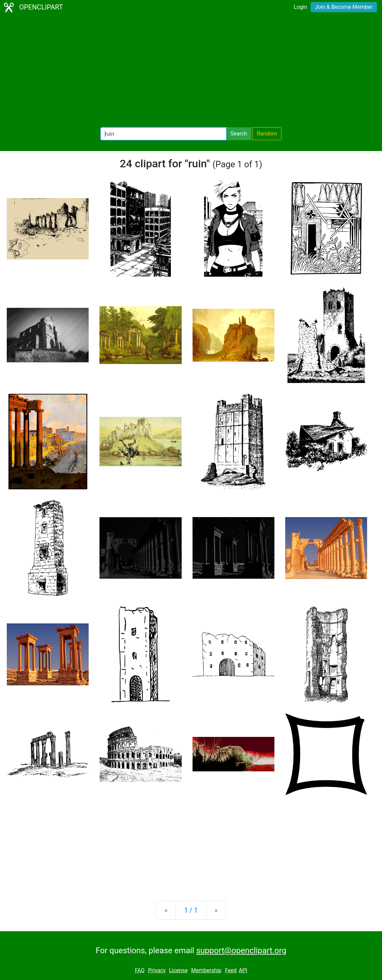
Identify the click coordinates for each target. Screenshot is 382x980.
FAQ (140, 970)
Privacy (157, 970)
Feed (231, 970)
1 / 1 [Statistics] (191, 910)
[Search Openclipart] (163, 134)
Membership (206, 970)
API (243, 970)
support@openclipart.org (241, 951)
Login (300, 7)
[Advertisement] (191, 71)
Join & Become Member (344, 7)
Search (239, 134)
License (178, 970)
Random (267, 134)
